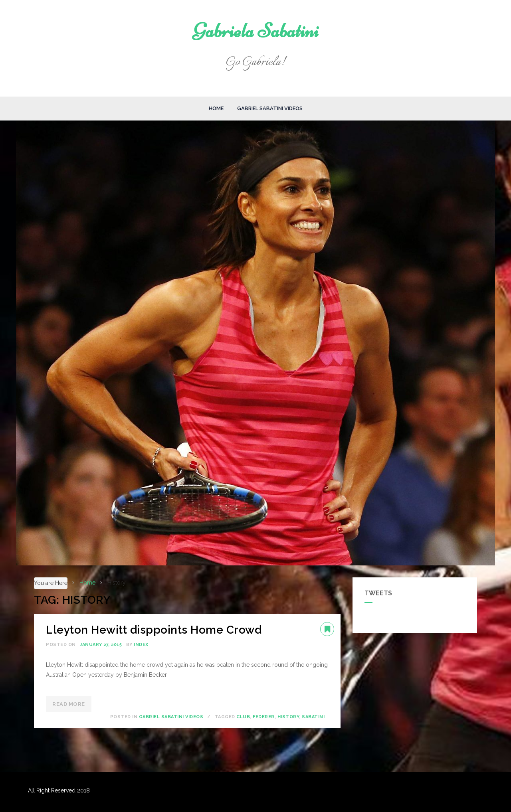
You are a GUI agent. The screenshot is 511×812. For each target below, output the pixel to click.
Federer (264, 717)
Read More (69, 704)
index (141, 645)
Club (243, 717)
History (288, 717)
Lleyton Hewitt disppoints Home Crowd (154, 630)
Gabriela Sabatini (256, 31)
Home (216, 108)
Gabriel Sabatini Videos (270, 108)
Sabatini (313, 717)
